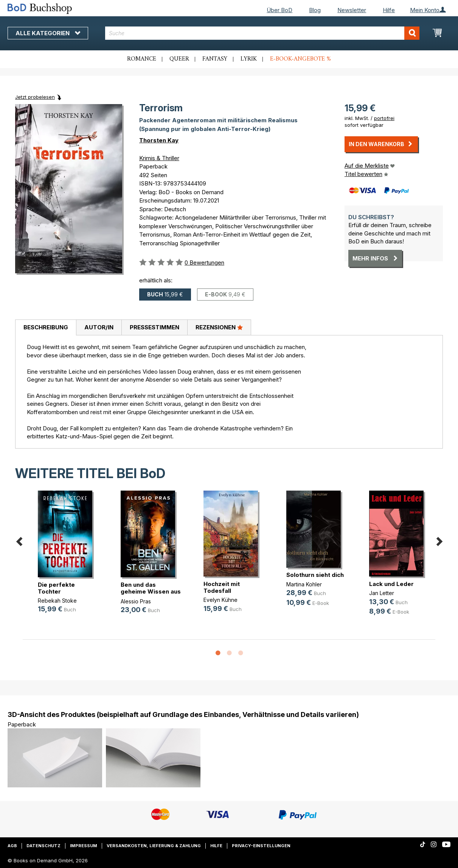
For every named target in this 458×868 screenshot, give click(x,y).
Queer (179, 59)
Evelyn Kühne (220, 600)
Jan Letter (382, 593)
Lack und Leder (391, 584)
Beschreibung (46, 327)
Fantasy (215, 59)
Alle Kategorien (48, 33)
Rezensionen (219, 327)
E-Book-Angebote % (300, 59)
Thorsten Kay (159, 140)
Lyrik (249, 59)
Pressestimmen (154, 327)
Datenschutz (43, 846)
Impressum (84, 846)
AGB (12, 846)
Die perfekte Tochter (56, 588)
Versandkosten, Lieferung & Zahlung (154, 846)
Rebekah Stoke (57, 601)
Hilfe (389, 10)
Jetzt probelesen (35, 97)
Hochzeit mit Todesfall (222, 587)
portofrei (384, 118)
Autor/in (99, 327)
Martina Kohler (304, 584)
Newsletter (352, 10)
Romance (142, 59)
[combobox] (262, 33)
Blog (315, 10)
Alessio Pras (136, 601)
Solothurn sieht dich (315, 575)
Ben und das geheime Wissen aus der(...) (151, 591)
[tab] (46, 328)
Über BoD (279, 10)
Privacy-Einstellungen (261, 846)
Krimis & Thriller (159, 158)
